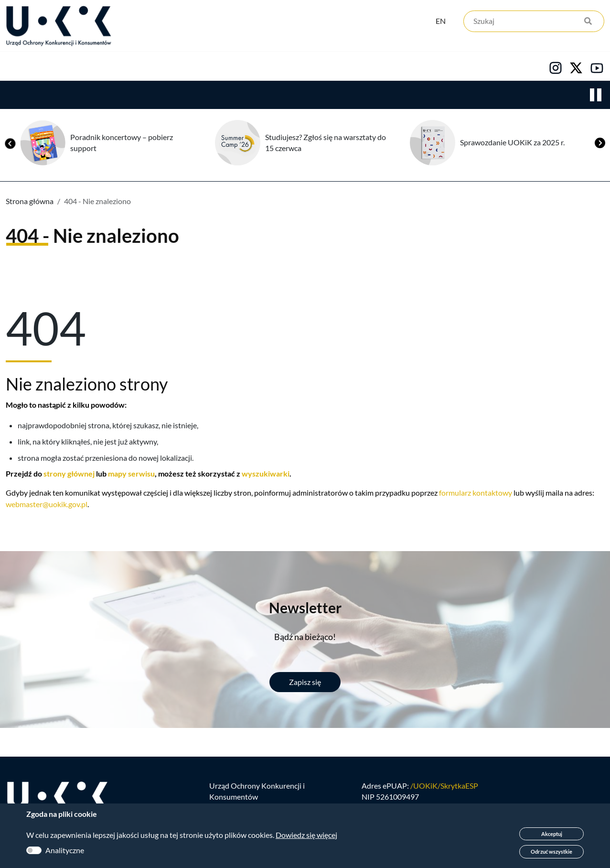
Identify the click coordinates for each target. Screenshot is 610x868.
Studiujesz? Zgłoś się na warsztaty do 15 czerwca (326, 144)
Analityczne (65, 850)
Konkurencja (91, 67)
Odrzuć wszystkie (551, 852)
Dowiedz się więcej (306, 835)
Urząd (17, 67)
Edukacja (257, 67)
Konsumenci (178, 67)
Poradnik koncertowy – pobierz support (122, 144)
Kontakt (395, 67)
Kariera (327, 67)
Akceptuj (552, 834)
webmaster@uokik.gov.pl (47, 505)
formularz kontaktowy (476, 494)
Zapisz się (305, 683)
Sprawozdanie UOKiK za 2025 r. (512, 144)
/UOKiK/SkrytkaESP (444, 789)
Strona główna (30, 202)
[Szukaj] (534, 23)
